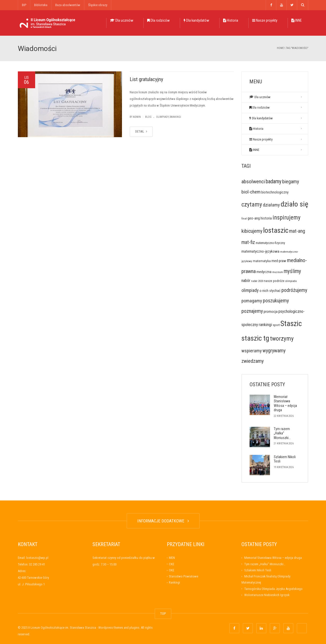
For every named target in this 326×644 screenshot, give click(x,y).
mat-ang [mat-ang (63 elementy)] (297, 231)
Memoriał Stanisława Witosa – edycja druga (285, 403)
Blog (148, 117)
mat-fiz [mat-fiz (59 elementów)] (248, 242)
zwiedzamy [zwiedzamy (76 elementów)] (253, 361)
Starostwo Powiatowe (184, 576)
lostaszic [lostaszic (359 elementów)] (276, 230)
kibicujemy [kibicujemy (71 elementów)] (252, 231)
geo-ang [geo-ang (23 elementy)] (254, 218)
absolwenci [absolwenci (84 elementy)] (253, 182)
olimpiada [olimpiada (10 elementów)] (291, 281)
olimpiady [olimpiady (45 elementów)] (250, 290)
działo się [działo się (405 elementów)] (294, 204)
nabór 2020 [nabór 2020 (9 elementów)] (257, 281)
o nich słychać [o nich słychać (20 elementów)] (270, 291)
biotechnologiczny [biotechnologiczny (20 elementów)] (275, 192)
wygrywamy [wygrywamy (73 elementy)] (274, 351)
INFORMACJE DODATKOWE (163, 521)
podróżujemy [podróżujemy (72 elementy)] (294, 290)
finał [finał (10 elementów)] (244, 219)
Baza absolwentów (68, 5)
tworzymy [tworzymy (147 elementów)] (282, 339)
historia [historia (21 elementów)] (266, 218)
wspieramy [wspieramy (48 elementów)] (252, 351)
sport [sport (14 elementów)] (276, 325)
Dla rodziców (158, 20)
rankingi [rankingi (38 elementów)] (265, 325)
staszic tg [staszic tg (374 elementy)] (255, 338)
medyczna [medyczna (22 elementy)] (264, 272)
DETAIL (141, 131)
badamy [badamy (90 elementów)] (274, 181)
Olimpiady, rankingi (169, 117)
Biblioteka (41, 5)
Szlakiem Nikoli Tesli (258, 570)
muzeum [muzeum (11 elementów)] (278, 272)
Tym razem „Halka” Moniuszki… (282, 433)
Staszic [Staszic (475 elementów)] (291, 324)
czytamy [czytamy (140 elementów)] (252, 204)
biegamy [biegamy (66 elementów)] (291, 182)
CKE (172, 564)
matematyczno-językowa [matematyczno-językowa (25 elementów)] (260, 251)
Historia (231, 20)
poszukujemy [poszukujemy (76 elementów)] (276, 301)
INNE (297, 20)
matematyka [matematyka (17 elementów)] (262, 261)
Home (280, 48)
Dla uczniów (122, 20)
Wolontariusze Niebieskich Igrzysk (267, 595)
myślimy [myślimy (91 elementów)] (292, 271)
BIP (24, 5)
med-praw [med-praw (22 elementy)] (279, 261)
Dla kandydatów (196, 20)
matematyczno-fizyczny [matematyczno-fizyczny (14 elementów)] (270, 243)
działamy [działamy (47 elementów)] (271, 205)
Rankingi (174, 582)
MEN (172, 558)
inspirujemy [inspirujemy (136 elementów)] (287, 217)
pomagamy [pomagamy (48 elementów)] (252, 301)
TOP (163, 614)
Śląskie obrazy (98, 5)
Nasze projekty (265, 20)
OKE (172, 570)
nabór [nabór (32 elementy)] (246, 281)
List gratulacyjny (146, 79)
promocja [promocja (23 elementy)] (271, 312)
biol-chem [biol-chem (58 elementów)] (251, 192)
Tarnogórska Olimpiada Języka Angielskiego (273, 589)
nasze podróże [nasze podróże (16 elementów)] (274, 281)
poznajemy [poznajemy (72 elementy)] (252, 311)
